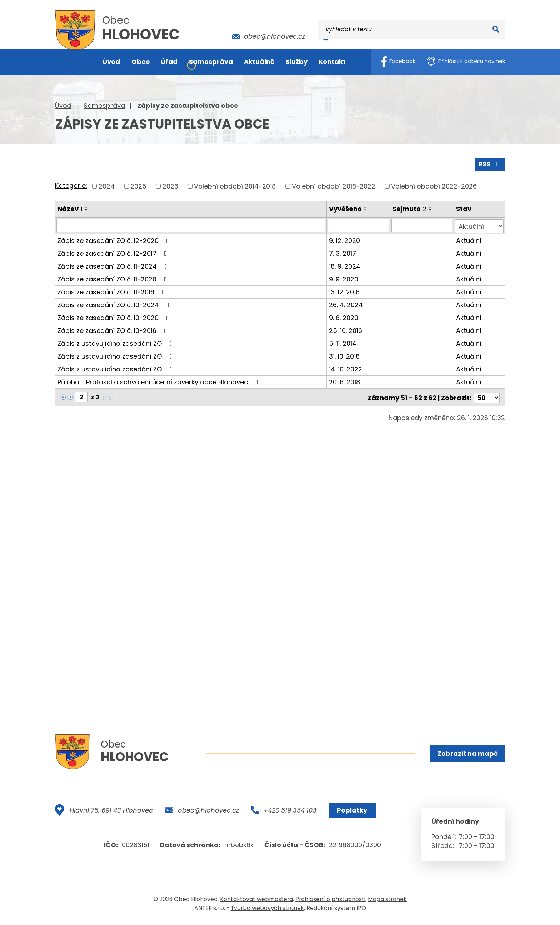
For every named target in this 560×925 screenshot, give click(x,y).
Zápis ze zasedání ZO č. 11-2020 (114, 278)
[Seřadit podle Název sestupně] (86, 209)
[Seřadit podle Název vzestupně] (86, 206)
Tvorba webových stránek (267, 910)
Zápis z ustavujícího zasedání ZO (116, 342)
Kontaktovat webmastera (256, 901)
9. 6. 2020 (344, 316)
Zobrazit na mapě (467, 754)
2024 (107, 186)
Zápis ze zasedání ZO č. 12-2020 (115, 239)
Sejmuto (410, 208)
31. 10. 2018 (345, 355)
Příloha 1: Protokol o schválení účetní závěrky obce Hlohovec (159, 381)
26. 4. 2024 (346, 303)
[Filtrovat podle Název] (191, 225)
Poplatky (351, 812)
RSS (490, 163)
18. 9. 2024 (345, 265)
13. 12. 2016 (345, 291)
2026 (170, 186)
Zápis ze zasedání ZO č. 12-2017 (114, 252)
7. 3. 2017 (343, 252)
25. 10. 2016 (346, 329)
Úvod (63, 106)
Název (70, 208)
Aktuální (469, 239)
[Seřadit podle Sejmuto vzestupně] (431, 206)
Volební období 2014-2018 (235, 186)
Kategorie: (71, 185)
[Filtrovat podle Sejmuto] (422, 225)
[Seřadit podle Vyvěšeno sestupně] (366, 209)
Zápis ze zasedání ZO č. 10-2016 (114, 329)
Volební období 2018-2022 (334, 186)
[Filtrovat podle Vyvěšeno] (359, 225)
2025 (138, 186)
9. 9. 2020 (344, 278)
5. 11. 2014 (343, 342)
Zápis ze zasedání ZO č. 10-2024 (115, 303)
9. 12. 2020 (345, 239)
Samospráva (104, 106)
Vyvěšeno (346, 208)
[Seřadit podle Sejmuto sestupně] (431, 209)
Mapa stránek (387, 901)
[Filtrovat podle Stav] (479, 225)
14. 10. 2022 (346, 368)
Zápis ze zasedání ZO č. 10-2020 (115, 316)
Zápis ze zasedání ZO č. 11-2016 (112, 291)
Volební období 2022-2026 (434, 186)
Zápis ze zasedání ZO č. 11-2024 (114, 265)
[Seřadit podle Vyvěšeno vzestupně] (366, 206)
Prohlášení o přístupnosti (330, 901)
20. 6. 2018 (345, 381)
